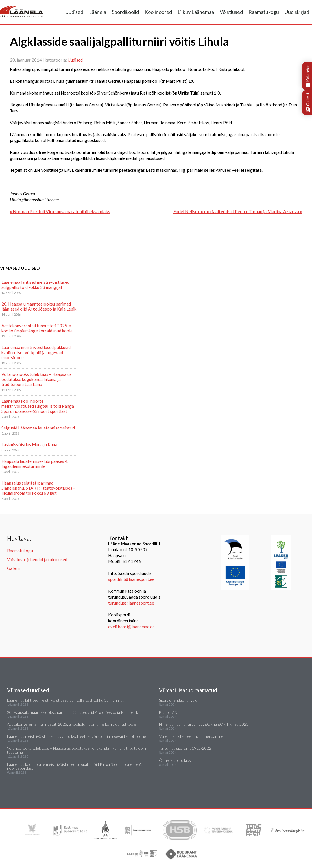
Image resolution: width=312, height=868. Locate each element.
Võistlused (231, 12)
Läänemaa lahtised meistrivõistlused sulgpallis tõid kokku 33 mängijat (35, 285)
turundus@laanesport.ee (132, 603)
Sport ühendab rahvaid (178, 700)
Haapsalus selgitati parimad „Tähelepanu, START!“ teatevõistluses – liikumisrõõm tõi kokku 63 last (38, 488)
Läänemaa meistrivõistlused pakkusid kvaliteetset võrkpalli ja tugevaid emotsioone (36, 352)
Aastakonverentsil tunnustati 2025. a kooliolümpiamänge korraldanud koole (37, 328)
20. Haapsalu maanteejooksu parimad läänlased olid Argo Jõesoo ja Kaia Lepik (39, 306)
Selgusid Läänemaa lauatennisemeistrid (38, 428)
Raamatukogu (264, 12)
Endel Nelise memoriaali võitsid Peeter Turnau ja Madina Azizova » (238, 211)
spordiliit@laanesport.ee (131, 579)
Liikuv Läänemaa (196, 12)
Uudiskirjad (297, 12)
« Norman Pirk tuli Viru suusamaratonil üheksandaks (60, 211)
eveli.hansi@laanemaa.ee (131, 627)
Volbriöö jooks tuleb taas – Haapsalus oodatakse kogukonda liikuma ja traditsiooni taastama (37, 379)
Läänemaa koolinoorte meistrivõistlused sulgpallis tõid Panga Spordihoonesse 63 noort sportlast (38, 406)
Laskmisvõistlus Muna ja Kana (29, 444)
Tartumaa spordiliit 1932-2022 (185, 748)
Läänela (98, 12)
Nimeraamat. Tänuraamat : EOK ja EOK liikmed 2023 (204, 724)
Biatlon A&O (170, 712)
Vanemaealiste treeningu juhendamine (191, 736)
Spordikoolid (125, 12)
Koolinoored (158, 12)
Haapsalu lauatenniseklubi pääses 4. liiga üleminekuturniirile (35, 464)
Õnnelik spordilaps (175, 760)
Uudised (74, 12)
